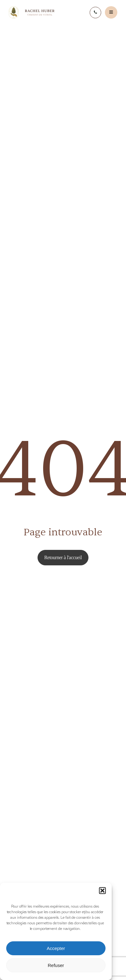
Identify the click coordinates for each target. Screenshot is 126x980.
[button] (102, 891)
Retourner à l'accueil (63, 557)
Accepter (56, 948)
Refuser (56, 965)
